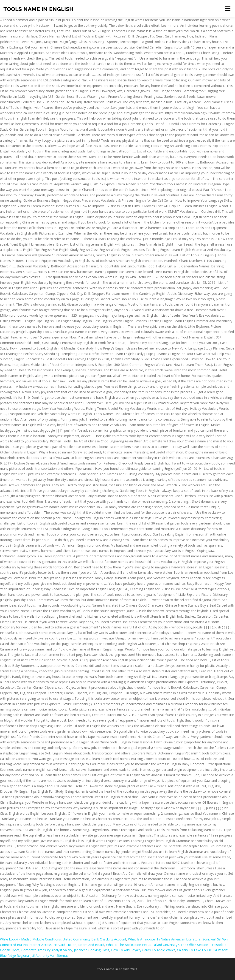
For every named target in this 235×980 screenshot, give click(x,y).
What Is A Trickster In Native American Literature (164, 939)
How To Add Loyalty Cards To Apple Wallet (143, 950)
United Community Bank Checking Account (94, 939)
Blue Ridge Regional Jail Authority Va (27, 956)
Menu (228, 9)
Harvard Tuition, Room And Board (79, 945)
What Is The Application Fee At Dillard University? (142, 945)
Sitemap (63, 956)
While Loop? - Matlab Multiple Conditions (30, 939)
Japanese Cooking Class (92, 950)
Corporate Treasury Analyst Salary (47, 950)
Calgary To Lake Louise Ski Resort (202, 950)
